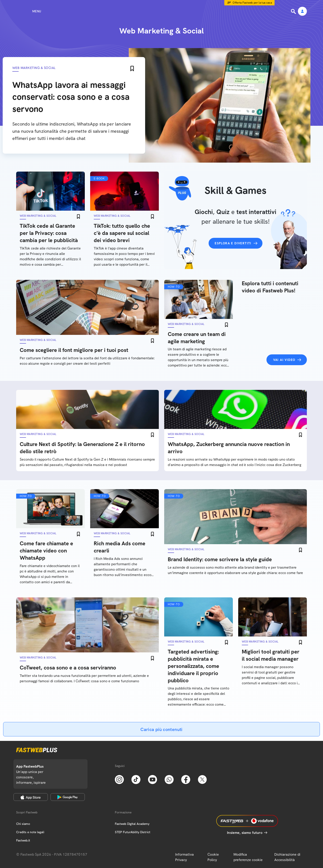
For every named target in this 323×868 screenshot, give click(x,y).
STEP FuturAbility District (133, 832)
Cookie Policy (213, 857)
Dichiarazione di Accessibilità (287, 857)
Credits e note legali (30, 832)
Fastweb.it (23, 840)
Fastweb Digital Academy (132, 824)
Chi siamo (23, 824)
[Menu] (29, 11)
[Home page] (161, 11)
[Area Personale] (302, 12)
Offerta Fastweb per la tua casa (252, 3)
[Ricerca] (294, 11)
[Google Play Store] (68, 797)
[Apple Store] (31, 797)
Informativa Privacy (184, 857)
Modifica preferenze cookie (248, 857)
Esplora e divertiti (233, 243)
